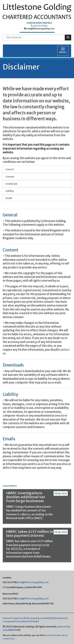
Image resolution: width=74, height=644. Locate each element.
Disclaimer (60, 618)
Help (35, 621)
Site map (30, 618)
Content (10, 177)
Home (6, 618)
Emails (9, 198)
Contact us (18, 618)
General (10, 169)
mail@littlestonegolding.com (40, 29)
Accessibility (45, 618)
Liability (10, 191)
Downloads (12, 184)
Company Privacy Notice (16, 621)
